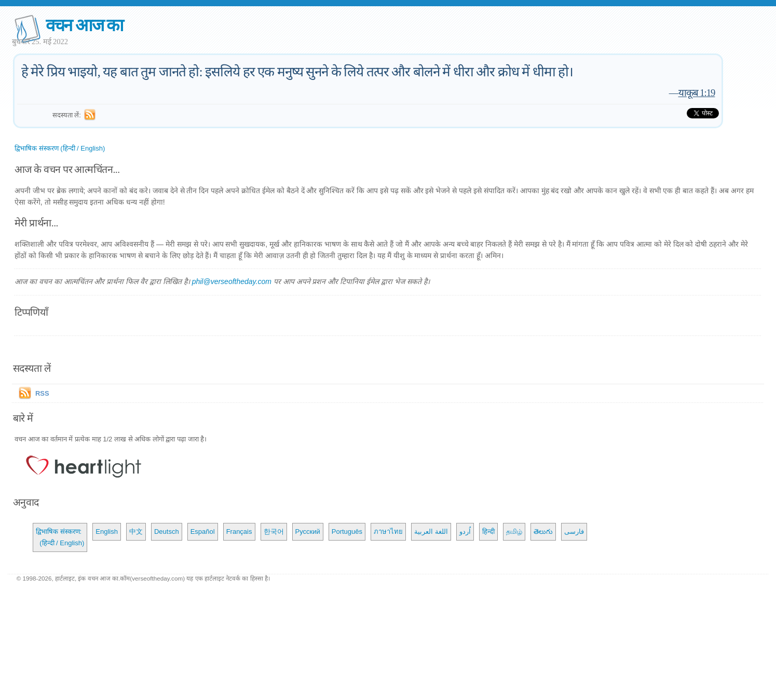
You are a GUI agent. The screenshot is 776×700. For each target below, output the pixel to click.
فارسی (574, 531)
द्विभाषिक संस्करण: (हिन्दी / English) (60, 537)
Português (347, 531)
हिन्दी (488, 531)
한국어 (274, 531)
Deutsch (167, 531)
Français (239, 531)
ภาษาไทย (388, 531)
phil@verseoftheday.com (232, 281)
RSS (42, 393)
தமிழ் (514, 531)
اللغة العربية (431, 531)
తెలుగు (543, 531)
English (107, 531)
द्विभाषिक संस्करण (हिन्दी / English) (60, 148)
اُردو (465, 531)
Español (203, 531)
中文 (136, 531)
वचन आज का (84, 25)
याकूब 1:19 (697, 93)
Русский (308, 531)
